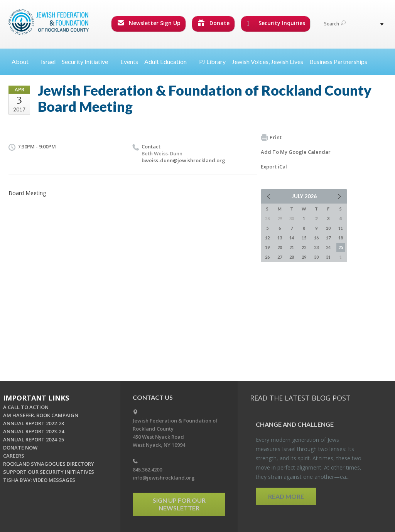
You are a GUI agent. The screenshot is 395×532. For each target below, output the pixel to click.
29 (304, 257)
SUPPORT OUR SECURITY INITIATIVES (49, 472)
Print (271, 138)
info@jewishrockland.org (164, 478)
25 (341, 247)
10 (328, 228)
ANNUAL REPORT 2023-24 (34, 431)
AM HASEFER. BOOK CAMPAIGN (41, 415)
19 (267, 247)
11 (341, 228)
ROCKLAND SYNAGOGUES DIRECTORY (49, 464)
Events (129, 61)
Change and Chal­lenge (295, 424)
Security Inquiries (276, 23)
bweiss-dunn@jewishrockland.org (183, 160)
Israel (48, 61)
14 (292, 238)
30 (316, 257)
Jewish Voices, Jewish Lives (268, 61)
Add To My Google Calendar (296, 152)
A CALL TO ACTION (26, 407)
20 (280, 247)
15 (304, 238)
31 (328, 257)
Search (335, 24)
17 (328, 238)
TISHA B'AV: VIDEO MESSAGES (39, 480)
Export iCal (274, 167)
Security (88, 61)
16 (316, 238)
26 (267, 257)
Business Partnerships (338, 61)
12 (267, 238)
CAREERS (14, 456)
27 (280, 257)
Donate (214, 23)
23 (316, 247)
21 (292, 247)
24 (328, 247)
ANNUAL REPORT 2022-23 (34, 423)
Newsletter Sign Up (149, 23)
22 (304, 247)
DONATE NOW (20, 448)
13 (280, 238)
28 (292, 257)
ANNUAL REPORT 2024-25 (34, 439)
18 (341, 238)
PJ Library (212, 61)
